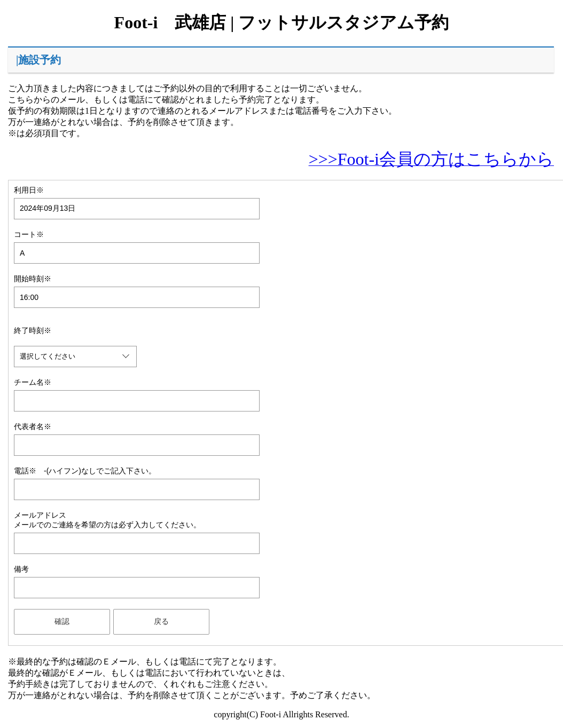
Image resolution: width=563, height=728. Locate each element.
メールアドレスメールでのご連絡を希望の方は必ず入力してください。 (107, 520)
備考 (21, 569)
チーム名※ (33, 382)
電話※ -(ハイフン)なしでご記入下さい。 (85, 471)
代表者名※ (33, 426)
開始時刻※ (33, 279)
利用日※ (29, 190)
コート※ (29, 234)
